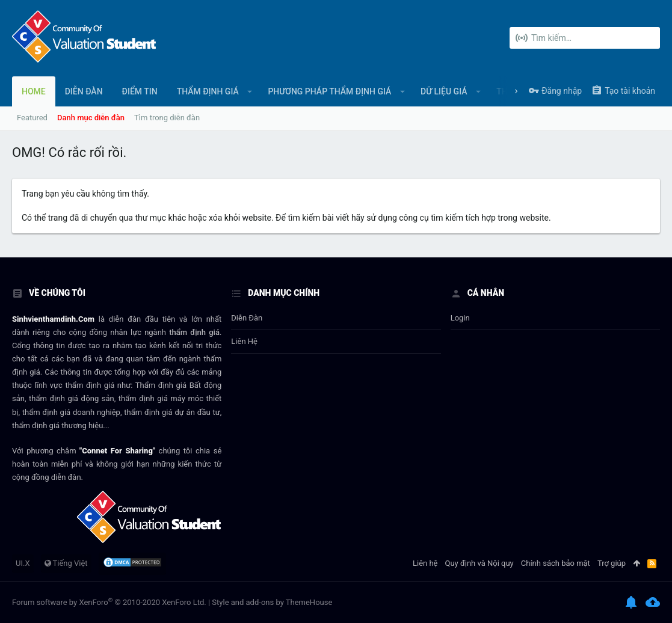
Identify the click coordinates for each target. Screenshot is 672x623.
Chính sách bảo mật (556, 563)
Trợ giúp (612, 563)
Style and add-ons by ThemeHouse (272, 602)
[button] (250, 91)
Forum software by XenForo (109, 602)
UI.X (23, 563)
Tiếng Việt (66, 563)
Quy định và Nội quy (479, 563)
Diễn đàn (247, 318)
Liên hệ (244, 341)
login (460, 318)
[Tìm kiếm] (585, 38)
